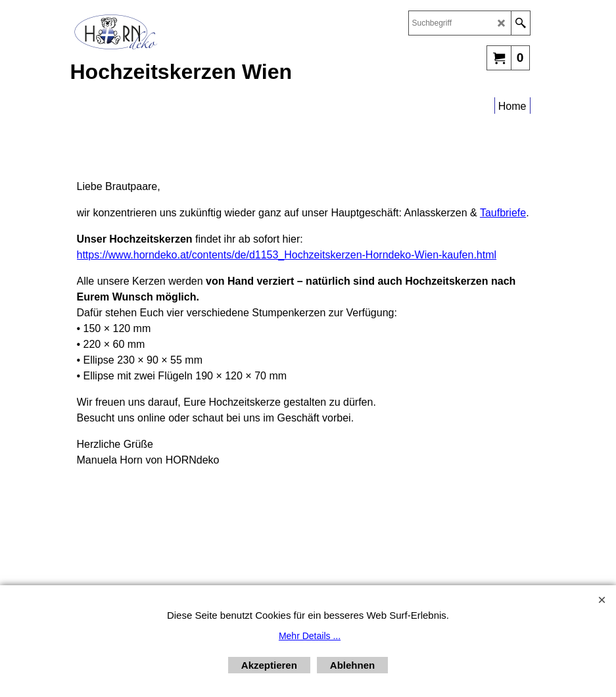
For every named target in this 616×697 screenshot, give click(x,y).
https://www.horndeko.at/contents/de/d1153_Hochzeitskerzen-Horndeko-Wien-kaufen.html (287, 255)
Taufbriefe (503, 213)
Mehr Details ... (310, 636)
